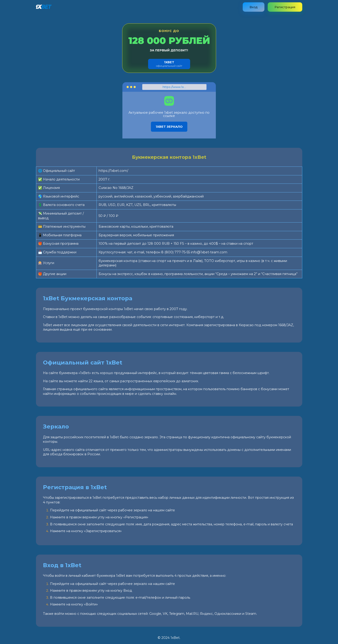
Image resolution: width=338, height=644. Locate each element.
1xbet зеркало (169, 127)
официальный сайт (169, 64)
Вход (254, 7)
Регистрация (285, 7)
